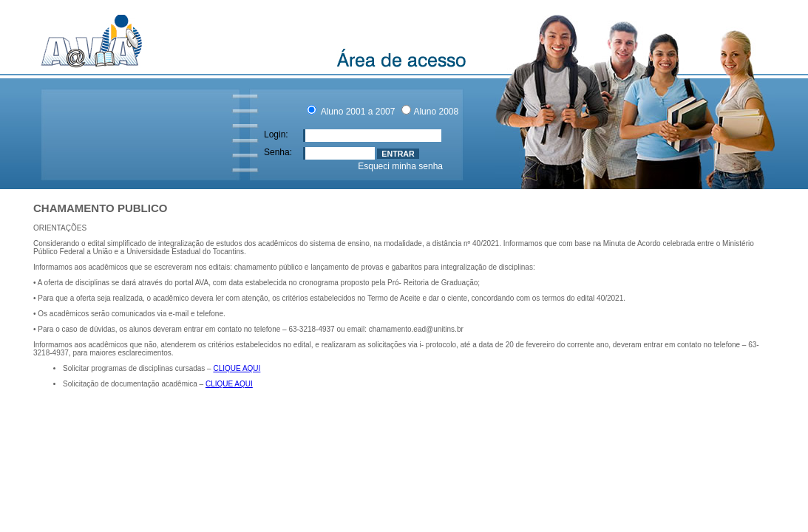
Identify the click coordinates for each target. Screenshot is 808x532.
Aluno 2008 (436, 112)
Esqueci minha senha (400, 166)
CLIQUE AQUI (237, 368)
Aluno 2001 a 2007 (357, 112)
